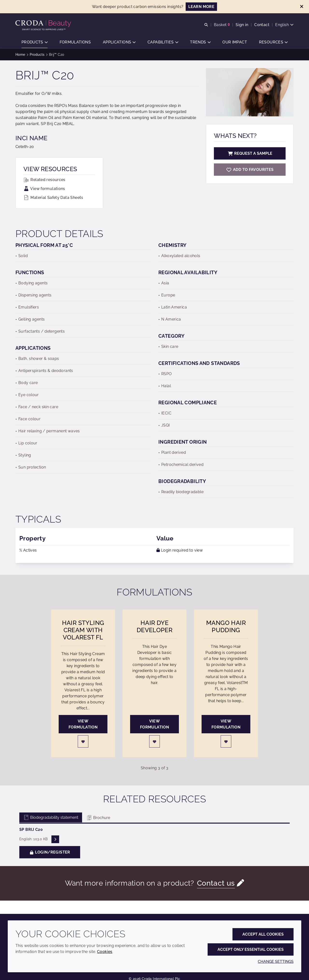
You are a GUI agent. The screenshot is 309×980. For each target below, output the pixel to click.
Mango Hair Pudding (226, 626)
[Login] (83, 741)
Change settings (276, 962)
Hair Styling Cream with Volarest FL (83, 630)
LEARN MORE (201, 7)
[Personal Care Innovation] (44, 24)
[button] (35, 42)
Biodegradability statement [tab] (51, 817)
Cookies (105, 952)
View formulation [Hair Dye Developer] (154, 724)
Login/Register (50, 852)
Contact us (216, 883)
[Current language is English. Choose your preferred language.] (284, 25)
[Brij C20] (250, 170)
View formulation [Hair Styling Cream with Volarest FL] (83, 724)
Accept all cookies (263, 934)
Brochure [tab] (98, 818)
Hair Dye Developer (154, 626)
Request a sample (250, 153)
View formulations (44, 189)
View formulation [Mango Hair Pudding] (226, 724)
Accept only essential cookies (251, 949)
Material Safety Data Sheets (53, 198)
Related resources (44, 180)
